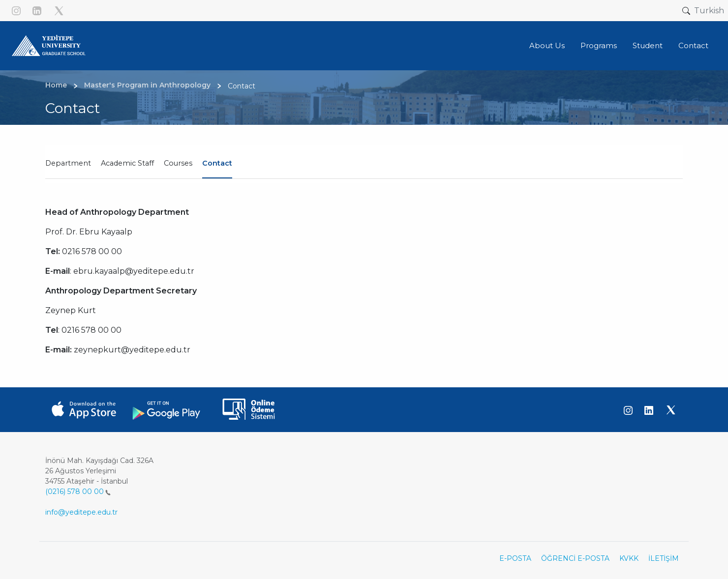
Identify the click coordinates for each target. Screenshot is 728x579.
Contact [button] (693, 45)
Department (68, 163)
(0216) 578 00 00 (78, 492)
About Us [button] (547, 45)
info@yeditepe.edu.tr (81, 512)
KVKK (629, 558)
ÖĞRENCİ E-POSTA (575, 558)
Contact (217, 163)
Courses (178, 163)
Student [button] (648, 45)
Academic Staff (127, 163)
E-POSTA (515, 558)
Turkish (709, 11)
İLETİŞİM (664, 558)
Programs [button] (599, 45)
